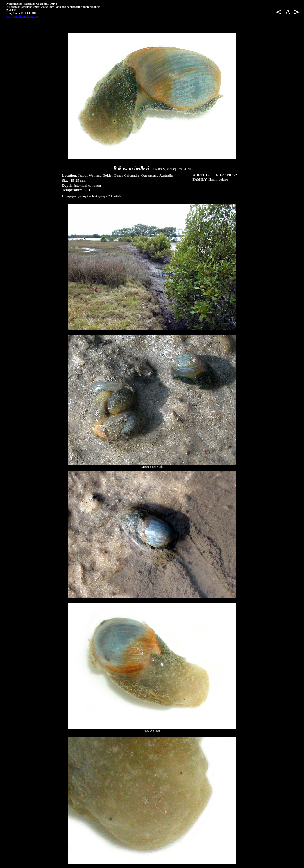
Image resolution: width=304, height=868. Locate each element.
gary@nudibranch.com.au (22, 16)
